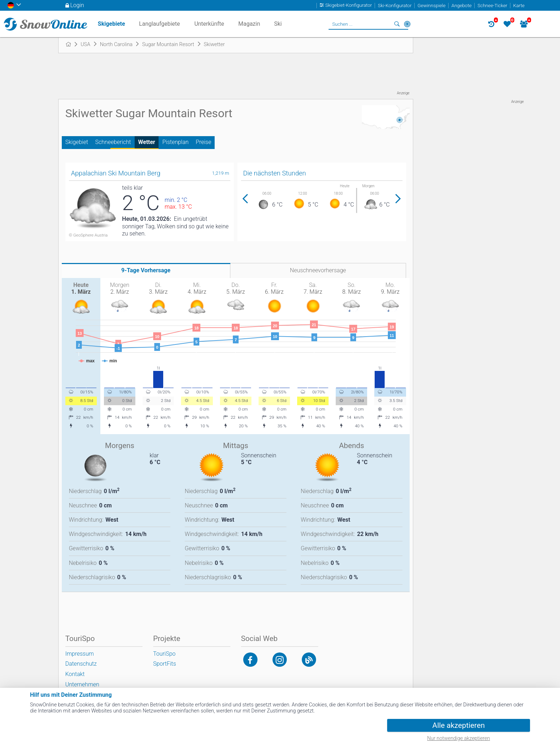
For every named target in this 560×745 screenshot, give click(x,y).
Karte (519, 6)
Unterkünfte (209, 24)
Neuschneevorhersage (318, 270)
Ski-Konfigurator (395, 6)
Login (77, 5)
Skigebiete (111, 24)
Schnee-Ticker (492, 6)
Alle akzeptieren (459, 725)
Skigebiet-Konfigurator (349, 6)
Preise (203, 142)
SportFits (165, 664)
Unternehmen (82, 684)
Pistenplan (175, 142)
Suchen (397, 24)
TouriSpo (164, 654)
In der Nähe (407, 24)
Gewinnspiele (431, 6)
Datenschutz (81, 664)
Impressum (80, 654)
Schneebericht (113, 142)
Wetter (147, 142)
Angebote (461, 6)
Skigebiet (77, 142)
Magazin (249, 24)
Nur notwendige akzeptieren (459, 738)
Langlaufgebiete (159, 24)
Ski (278, 24)
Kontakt (75, 674)
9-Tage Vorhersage (146, 270)
